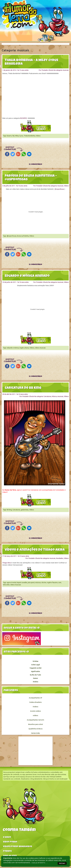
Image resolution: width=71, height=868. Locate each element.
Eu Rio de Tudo (35, 675)
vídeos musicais (40, 348)
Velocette (6, 585)
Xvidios (35, 682)
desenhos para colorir (36, 724)
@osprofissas (59, 189)
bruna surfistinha (23, 236)
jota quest (31, 582)
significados (35, 671)
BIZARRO (24, 118)
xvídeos (35, 715)
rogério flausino (52, 582)
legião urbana (24, 348)
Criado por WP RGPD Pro (38, 863)
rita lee (44, 582)
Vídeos (38, 136)
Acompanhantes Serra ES (35, 720)
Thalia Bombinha (29, 136)
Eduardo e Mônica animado (27, 276)
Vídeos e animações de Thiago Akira (35, 550)
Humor (36, 678)
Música (54, 396)
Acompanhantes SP (35, 698)
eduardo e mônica (13, 348)
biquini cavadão (22, 582)
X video (7, 837)
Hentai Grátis (36, 733)
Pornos (7, 851)
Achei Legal (36, 665)
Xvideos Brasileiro (35, 702)
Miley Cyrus (19, 136)
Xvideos (35, 707)
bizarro (9, 136)
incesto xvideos (36, 711)
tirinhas (35, 661)
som (60, 582)
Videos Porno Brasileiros (18, 847)
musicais (66, 70)
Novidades (60, 558)
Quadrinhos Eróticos (36, 729)
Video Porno (10, 842)
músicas (38, 582)
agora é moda (11, 582)
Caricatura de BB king (23, 388)
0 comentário (35, 164)
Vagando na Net (36, 668)
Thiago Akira (7, 563)
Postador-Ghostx (48, 70)
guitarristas (25, 510)
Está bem (62, 863)
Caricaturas (47, 396)
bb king (9, 510)
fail (13, 136)
